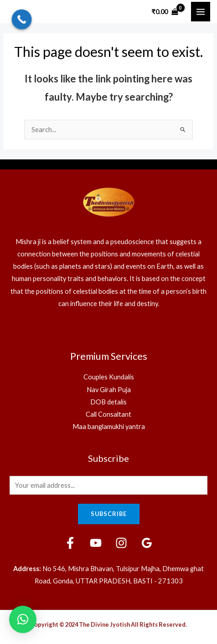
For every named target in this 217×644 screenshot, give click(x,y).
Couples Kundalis (109, 377)
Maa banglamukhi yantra (109, 427)
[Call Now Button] (22, 20)
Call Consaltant (108, 414)
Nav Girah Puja (109, 390)
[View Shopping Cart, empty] (165, 12)
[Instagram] (121, 543)
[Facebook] (70, 543)
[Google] (147, 543)
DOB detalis (108, 402)
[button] (23, 619)
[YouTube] (96, 543)
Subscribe (109, 514)
